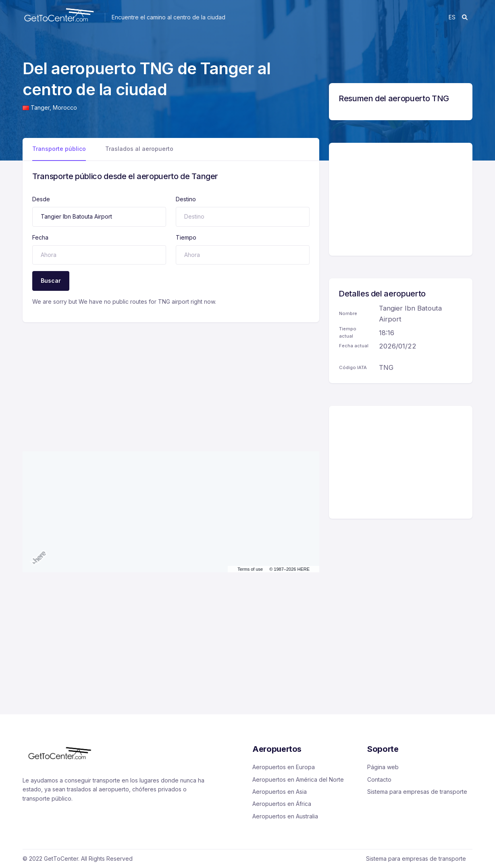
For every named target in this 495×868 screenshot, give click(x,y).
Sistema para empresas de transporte (417, 792)
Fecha (40, 237)
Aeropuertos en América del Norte (298, 779)
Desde (41, 199)
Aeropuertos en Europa (284, 767)
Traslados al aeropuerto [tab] (139, 149)
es (452, 17)
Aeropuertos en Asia (280, 792)
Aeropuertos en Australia (285, 816)
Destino (186, 199)
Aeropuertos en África (282, 804)
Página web (383, 767)
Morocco (65, 107)
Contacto (379, 779)
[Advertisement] (171, 379)
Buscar (51, 281)
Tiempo (186, 237)
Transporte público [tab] (59, 149)
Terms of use (250, 569)
